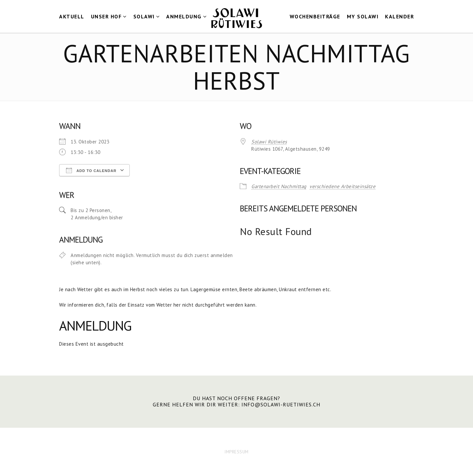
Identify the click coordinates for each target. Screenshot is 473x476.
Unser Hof (106, 16)
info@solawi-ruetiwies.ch (281, 404)
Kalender (399, 16)
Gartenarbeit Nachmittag (279, 186)
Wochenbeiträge (315, 16)
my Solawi (363, 16)
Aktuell (72, 16)
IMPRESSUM (236, 452)
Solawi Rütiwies (269, 142)
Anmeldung (184, 16)
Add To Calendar (91, 170)
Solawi (144, 16)
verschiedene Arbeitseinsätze (342, 186)
